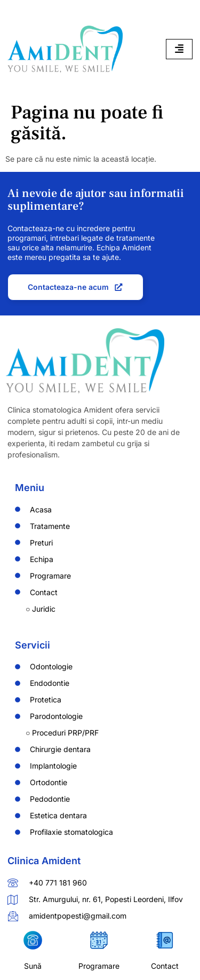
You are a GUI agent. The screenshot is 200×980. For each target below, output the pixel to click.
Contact (165, 966)
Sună (33, 966)
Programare (99, 966)
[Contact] (165, 940)
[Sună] (33, 940)
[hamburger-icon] (179, 49)
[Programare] (99, 940)
